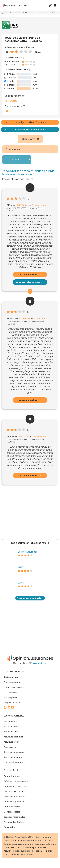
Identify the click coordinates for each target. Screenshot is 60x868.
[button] (33, 47)
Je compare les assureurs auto (30, 130)
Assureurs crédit (11, 742)
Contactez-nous (12, 776)
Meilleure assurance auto (23, 854)
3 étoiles (11, 81)
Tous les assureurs (14, 13)
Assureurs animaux (13, 757)
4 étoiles (11, 78)
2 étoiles (11, 85)
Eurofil (21, 583)
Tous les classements (14, 762)
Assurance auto (42, 13)
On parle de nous (12, 703)
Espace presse (11, 697)
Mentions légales (12, 812)
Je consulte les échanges (30, 282)
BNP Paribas (28, 13)
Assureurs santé (11, 732)
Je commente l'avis (30, 274)
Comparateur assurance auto (18, 844)
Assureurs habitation (14, 737)
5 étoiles (11, 74)
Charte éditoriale (12, 807)
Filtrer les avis (30, 139)
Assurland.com (39, 663)
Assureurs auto (11, 721)
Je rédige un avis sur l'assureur (30, 122)
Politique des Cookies (14, 822)
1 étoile (11, 88)
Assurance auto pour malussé (32, 847)
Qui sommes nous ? (13, 791)
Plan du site (9, 827)
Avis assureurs (11, 692)
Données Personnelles (14, 817)
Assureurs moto (11, 727)
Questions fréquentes (14, 797)
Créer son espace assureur (17, 781)
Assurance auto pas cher (39, 841)
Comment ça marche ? (15, 786)
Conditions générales (14, 802)
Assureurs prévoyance (14, 752)
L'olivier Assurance (28, 552)
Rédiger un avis (11, 677)
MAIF (20, 567)
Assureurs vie (10, 747)
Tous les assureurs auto (30, 598)
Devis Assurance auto (14, 841)
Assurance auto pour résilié (17, 851)
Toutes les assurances (15, 687)
